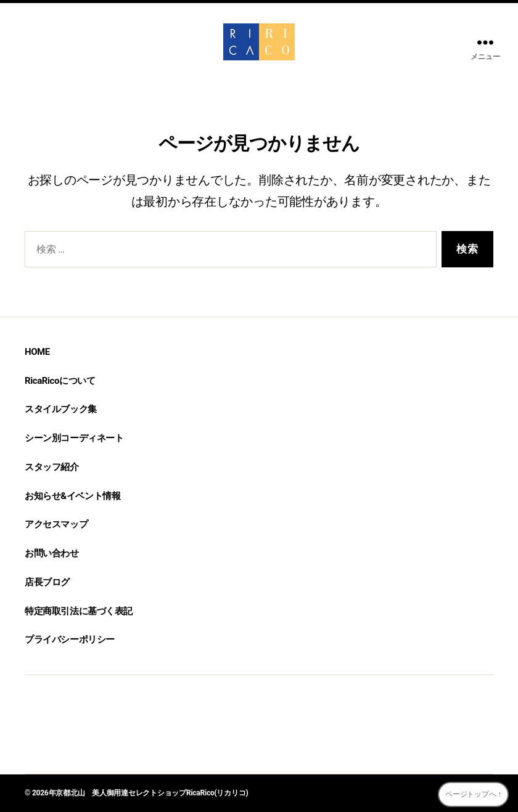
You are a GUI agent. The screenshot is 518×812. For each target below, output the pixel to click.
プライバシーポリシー (70, 639)
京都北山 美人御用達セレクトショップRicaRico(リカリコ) (152, 793)
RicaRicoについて (60, 381)
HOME (37, 352)
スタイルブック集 (61, 409)
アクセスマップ (56, 524)
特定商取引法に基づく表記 (79, 611)
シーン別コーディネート (74, 438)
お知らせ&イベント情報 (72, 496)
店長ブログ (47, 582)
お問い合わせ (52, 553)
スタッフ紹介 (52, 467)
